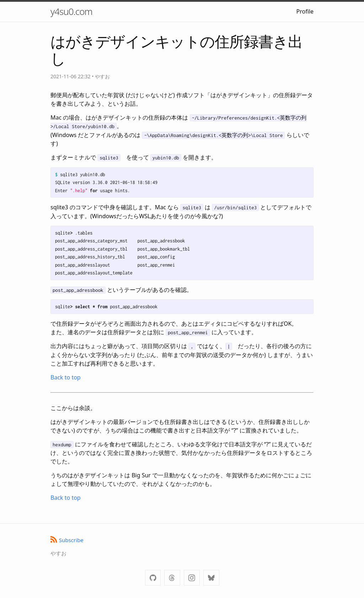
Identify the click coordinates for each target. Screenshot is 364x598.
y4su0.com (71, 11)
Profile (305, 11)
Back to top (66, 377)
